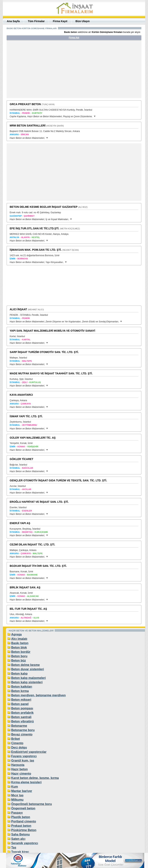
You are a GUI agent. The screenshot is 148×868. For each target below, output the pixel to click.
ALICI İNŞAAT (18, 309)
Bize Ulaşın (83, 21)
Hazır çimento (21, 774)
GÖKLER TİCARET (21, 459)
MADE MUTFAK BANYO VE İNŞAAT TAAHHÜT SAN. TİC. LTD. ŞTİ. (51, 373)
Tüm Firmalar (36, 21)
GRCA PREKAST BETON (25, 104)
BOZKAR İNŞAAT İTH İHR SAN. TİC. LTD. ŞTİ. (38, 566)
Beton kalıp (19, 674)
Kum (15, 787)
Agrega (16, 634)
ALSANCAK (33, 596)
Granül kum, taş (23, 761)
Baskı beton (20, 643)
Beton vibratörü (22, 721)
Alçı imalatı (19, 639)
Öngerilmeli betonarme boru (31, 804)
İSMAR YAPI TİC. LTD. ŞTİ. (26, 416)
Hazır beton (19, 769)
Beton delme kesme (25, 665)
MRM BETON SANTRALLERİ (28, 126)
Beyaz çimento (22, 734)
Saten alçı (18, 839)
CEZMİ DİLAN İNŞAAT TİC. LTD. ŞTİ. (32, 545)
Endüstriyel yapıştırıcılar (29, 752)
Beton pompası (22, 708)
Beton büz (18, 661)
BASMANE (32, 575)
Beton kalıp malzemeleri (28, 678)
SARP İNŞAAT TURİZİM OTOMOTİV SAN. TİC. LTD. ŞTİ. (44, 352)
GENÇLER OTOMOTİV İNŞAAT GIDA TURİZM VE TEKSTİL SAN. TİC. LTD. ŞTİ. (58, 480)
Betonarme (19, 726)
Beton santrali (21, 717)
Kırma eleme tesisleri (26, 782)
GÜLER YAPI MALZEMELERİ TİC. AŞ (33, 438)
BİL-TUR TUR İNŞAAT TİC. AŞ (28, 609)
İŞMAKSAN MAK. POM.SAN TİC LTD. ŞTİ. (36, 250)
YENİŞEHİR (33, 447)
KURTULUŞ (35, 382)
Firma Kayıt (60, 21)
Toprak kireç (20, 852)
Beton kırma (20, 691)
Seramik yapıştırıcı (25, 843)
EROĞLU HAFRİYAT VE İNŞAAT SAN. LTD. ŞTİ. (39, 502)
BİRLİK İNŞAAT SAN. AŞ (25, 587)
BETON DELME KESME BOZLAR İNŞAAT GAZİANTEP (44, 207)
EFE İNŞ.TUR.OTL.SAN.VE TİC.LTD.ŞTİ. (34, 228)
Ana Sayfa (13, 21)
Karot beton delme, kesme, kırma (35, 778)
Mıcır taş (17, 795)
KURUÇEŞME (41, 532)
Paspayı (17, 813)
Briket (15, 739)
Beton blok (19, 647)
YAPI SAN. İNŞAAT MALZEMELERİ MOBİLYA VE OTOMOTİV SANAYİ (52, 331)
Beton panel (20, 704)
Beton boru (19, 656)
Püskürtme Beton (24, 830)
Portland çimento (24, 821)
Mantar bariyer (22, 791)
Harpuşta (18, 765)
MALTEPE (38, 553)
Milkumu (17, 800)
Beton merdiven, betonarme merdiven (38, 695)
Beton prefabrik (22, 713)
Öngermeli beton (23, 808)
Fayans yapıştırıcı (24, 756)
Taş (14, 847)
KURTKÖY (37, 113)
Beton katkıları (22, 687)
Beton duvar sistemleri (28, 669)
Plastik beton (21, 817)
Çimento (17, 743)
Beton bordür (21, 652)
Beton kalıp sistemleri (27, 682)
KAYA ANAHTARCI (21, 395)
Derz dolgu (19, 747)
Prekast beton (21, 826)
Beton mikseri (21, 700)
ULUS (36, 618)
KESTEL (36, 237)
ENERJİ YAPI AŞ (20, 523)
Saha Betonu (20, 834)
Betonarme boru (23, 730)
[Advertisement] (42, 71)
